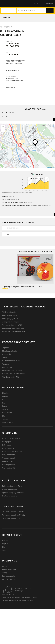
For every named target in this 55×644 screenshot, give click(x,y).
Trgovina (8, 27)
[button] (6, 3)
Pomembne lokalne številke (13, 328)
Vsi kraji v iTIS (8, 422)
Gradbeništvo (8, 367)
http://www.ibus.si (12, 70)
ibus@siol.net (11, 87)
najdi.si (5, 544)
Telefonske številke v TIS (12, 325)
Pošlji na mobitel (9, 455)
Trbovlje (5, 419)
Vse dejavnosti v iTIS (10, 377)
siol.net (5, 540)
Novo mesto (7, 413)
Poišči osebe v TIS (9, 315)
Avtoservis (6, 354)
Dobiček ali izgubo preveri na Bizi (41, 205)
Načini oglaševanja (10, 489)
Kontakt (28, 597)
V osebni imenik (9, 458)
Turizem (5, 364)
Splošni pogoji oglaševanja (13, 493)
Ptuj (4, 416)
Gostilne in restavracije (11, 361)
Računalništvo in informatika (13, 374)
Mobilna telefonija (9, 351)
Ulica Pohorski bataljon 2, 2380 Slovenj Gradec (15, 61)
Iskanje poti (7, 442)
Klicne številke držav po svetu (14, 332)
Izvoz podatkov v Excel (11, 438)
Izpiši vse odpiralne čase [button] (15, 80)
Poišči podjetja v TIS (10, 319)
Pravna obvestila (9, 576)
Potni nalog (7, 445)
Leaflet (49, 167)
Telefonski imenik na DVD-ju (14, 515)
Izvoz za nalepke (9, 448)
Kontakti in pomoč (9, 569)
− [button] (3, 130)
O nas (5, 566)
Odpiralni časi (8, 461)
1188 (4, 550)
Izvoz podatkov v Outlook (12, 452)
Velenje (5, 409)
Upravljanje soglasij (25, 600)
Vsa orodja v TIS (9, 468)
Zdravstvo (6, 357)
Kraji (12, 597)
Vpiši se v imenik (9, 312)
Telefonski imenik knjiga (12, 518)
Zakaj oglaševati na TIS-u (12, 486)
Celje (4, 400)
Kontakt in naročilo (10, 496)
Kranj (4, 403)
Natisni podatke (8, 465)
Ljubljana (6, 393)
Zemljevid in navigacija (11, 322)
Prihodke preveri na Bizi (24, 202)
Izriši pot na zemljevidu (14, 64)
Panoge (6, 597)
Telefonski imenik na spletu (13, 512)
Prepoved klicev (9, 579)
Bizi (4, 547)
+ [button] (3, 127)
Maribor (5, 396)
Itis (1, 27)
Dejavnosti (20, 597)
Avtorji (5, 573)
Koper (5, 406)
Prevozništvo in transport (12, 370)
